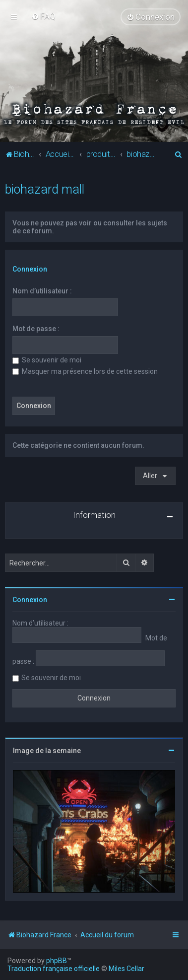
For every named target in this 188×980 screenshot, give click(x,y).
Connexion (30, 269)
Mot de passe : (36, 329)
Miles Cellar (126, 969)
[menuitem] (43, 16)
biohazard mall (45, 189)
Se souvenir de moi (47, 360)
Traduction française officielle (54, 969)
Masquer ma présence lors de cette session (85, 371)
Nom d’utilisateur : (42, 291)
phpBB (57, 961)
